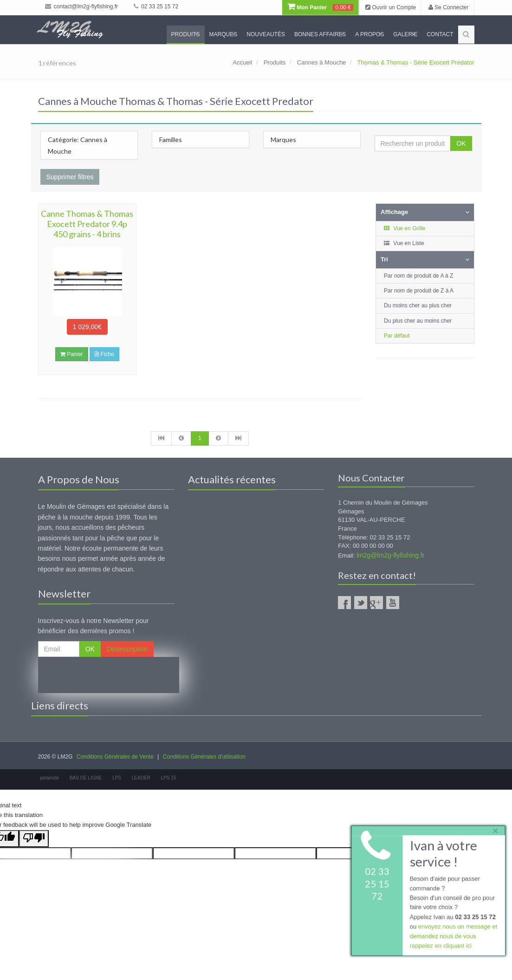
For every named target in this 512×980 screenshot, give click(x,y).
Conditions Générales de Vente (115, 757)
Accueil (242, 62)
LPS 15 (169, 778)
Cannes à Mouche (322, 62)
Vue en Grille (404, 228)
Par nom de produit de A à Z (418, 276)
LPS (117, 778)
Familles (171, 140)
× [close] (495, 830)
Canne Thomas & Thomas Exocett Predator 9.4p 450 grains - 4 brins (87, 224)
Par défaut (397, 336)
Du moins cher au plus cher (418, 305)
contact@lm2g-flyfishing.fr (82, 6)
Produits (186, 34)
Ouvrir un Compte (391, 7)
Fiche (104, 354)
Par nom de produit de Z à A (419, 291)
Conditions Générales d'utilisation (204, 757)
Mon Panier (320, 7)
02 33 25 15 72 (156, 6)
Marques (224, 34)
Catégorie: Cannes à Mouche (78, 145)
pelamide (50, 778)
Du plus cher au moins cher (418, 321)
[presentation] (109, 675)
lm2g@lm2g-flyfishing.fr (390, 555)
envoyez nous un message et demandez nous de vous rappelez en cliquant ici (453, 937)
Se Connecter (449, 7)
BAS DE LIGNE (86, 778)
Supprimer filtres (70, 177)
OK (461, 143)
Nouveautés (266, 34)
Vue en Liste (404, 243)
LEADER (141, 778)
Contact (440, 34)
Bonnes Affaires (320, 34)
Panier (72, 354)
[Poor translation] (34, 839)
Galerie (405, 34)
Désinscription (127, 649)
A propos (369, 34)
